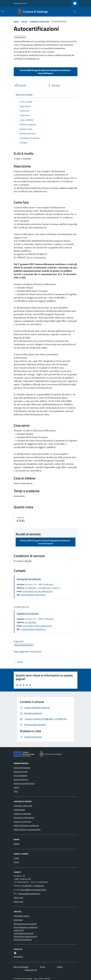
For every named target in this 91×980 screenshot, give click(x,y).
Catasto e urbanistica (22, 814)
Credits (60, 967)
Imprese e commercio (22, 821)
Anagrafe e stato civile (40, 21)
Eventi (16, 862)
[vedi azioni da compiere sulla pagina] (54, 85)
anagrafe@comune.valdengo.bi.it (38, 591)
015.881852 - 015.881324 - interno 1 (43, 588)
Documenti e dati (21, 772)
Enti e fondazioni (21, 775)
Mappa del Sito (31, 970)
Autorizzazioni (19, 810)
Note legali (18, 920)
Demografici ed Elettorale (29, 579)
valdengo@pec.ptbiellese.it (33, 595)
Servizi (24, 21)
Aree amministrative (22, 768)
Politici (16, 787)
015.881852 (31, 622)
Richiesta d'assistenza (23, 939)
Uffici (16, 791)
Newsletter (18, 957)
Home (16, 21)
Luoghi (16, 858)
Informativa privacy (22, 916)
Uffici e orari (19, 898)
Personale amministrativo (24, 783)
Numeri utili (18, 901)
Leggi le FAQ (19, 930)
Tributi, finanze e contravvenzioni (27, 829)
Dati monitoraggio (21, 967)
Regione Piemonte (20, 3)
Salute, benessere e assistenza (26, 825)
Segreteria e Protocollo (28, 614)
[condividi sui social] (20, 85)
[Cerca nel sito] (73, 12)
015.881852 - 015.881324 (33, 886)
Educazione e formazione (24, 818)
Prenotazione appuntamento (25, 936)
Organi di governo (21, 779)
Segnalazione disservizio (24, 933)
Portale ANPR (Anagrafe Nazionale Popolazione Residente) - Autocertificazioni (46, 72)
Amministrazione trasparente (26, 927)
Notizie (17, 844)
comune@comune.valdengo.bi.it (37, 626)
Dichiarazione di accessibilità (25, 924)
